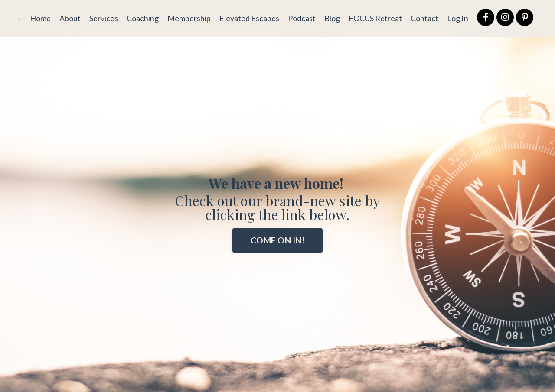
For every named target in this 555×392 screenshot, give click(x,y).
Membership (189, 18)
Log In (458, 18)
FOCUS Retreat (375, 18)
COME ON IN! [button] (277, 240)
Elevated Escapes (249, 18)
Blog (332, 18)
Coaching (143, 18)
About (70, 18)
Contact (424, 18)
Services (104, 18)
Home (40, 18)
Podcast (302, 18)
